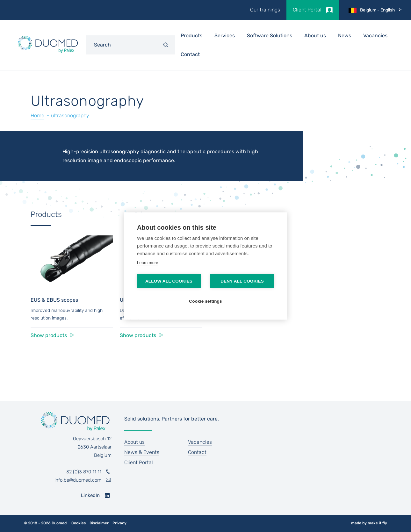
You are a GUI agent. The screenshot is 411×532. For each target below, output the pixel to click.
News (345, 36)
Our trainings (265, 10)
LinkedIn (90, 495)
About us (315, 36)
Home (37, 115)
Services (225, 36)
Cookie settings (205, 301)
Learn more (148, 263)
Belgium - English (378, 10)
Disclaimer (99, 523)
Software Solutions (270, 36)
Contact (190, 54)
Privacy (119, 523)
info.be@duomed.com (78, 480)
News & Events (142, 452)
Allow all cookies (169, 281)
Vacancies (375, 36)
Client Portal (307, 10)
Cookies (79, 523)
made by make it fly (369, 523)
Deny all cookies (242, 281)
